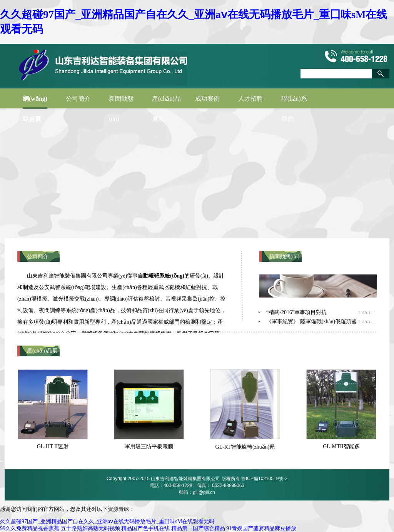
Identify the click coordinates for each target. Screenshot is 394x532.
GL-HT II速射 (53, 446)
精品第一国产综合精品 (198, 528)
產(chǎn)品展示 (166, 102)
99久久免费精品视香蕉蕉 (30, 528)
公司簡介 (78, 99)
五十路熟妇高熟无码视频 (90, 528)
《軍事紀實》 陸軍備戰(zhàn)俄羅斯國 (311, 322)
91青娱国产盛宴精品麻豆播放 (261, 528)
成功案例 (207, 99)
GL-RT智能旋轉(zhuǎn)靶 (245, 447)
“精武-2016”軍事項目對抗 (296, 312)
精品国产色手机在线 (145, 528)
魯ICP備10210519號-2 (264, 479)
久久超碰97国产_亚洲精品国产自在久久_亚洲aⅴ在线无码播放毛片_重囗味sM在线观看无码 (107, 521)
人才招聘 (250, 99)
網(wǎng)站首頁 (35, 102)
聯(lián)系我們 (294, 102)
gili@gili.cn (204, 492)
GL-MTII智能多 (341, 446)
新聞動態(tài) (121, 102)
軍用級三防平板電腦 (149, 446)
